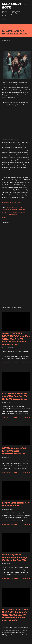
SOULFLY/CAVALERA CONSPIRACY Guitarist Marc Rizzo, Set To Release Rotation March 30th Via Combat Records (16, 339)
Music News (22, 212)
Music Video (6, 215)
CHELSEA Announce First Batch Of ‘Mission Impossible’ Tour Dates (14, 451)
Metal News (11, 212)
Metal (4, 212)
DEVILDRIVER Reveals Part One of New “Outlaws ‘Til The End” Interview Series (15, 396)
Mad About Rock (12, 5)
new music (14, 215)
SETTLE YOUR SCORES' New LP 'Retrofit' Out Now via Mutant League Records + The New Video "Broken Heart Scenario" (15, 615)
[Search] (25, 3)
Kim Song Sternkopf (18, 210)
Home (4, 19)
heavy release (6, 210)
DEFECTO (19, 207)
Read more (27, 363)
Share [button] (4, 217)
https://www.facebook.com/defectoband (11, 202)
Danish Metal (11, 207)
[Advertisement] (16, 285)
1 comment (11, 639)
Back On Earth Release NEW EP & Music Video (16, 504)
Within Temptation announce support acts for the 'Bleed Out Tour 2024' (15, 557)
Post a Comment (13, 363)
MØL (16, 212)
